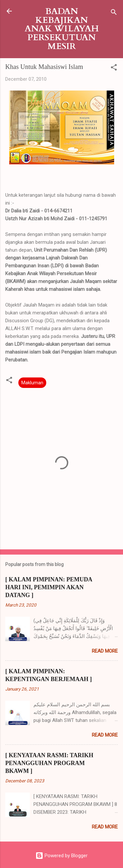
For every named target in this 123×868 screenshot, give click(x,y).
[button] (114, 68)
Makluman (32, 383)
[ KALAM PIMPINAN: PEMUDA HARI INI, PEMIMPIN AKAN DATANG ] (49, 587)
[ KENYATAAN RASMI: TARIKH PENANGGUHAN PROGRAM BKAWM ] (49, 763)
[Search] (114, 13)
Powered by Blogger (61, 856)
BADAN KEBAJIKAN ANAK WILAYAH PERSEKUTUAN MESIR (62, 29)
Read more (105, 651)
